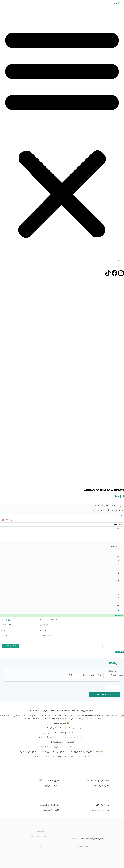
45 (118, 606)
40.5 (117, 557)
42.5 (117, 581)
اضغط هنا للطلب (105, 695)
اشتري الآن (120, 652)
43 (118, 590)
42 (118, 573)
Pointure (113, 671)
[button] (62, 132)
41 (118, 565)
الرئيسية (116, 3)
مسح (121, 675)
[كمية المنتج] (113, 687)
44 (118, 598)
